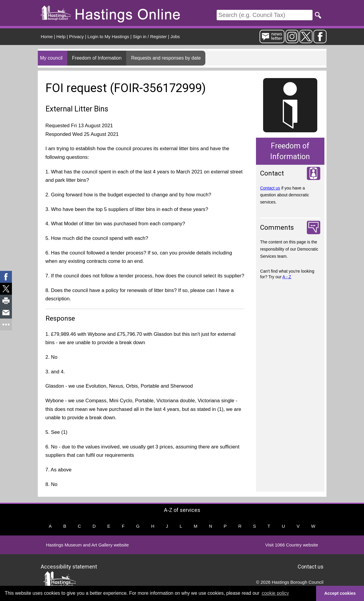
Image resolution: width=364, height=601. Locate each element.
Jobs (175, 37)
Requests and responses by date (166, 58)
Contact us (270, 188)
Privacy (76, 37)
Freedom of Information (97, 58)
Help (61, 37)
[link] (6, 277)
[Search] (265, 15)
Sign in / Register (150, 37)
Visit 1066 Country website (292, 545)
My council (51, 58)
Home (47, 37)
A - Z (287, 277)
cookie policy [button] (275, 593)
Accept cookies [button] (340, 593)
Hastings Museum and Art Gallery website (88, 545)
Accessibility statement (69, 567)
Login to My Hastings (108, 37)
